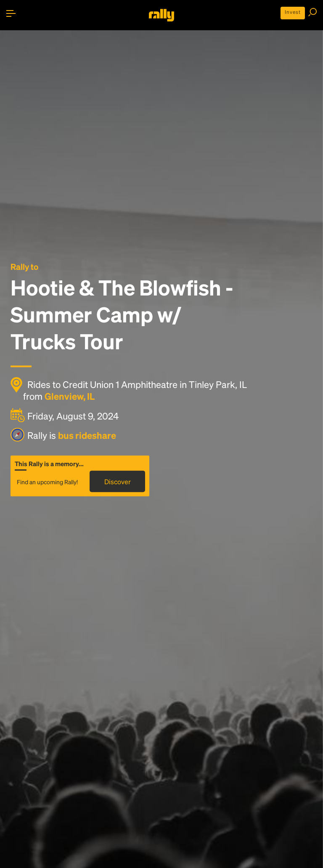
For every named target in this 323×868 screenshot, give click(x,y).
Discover (118, 481)
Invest (293, 12)
